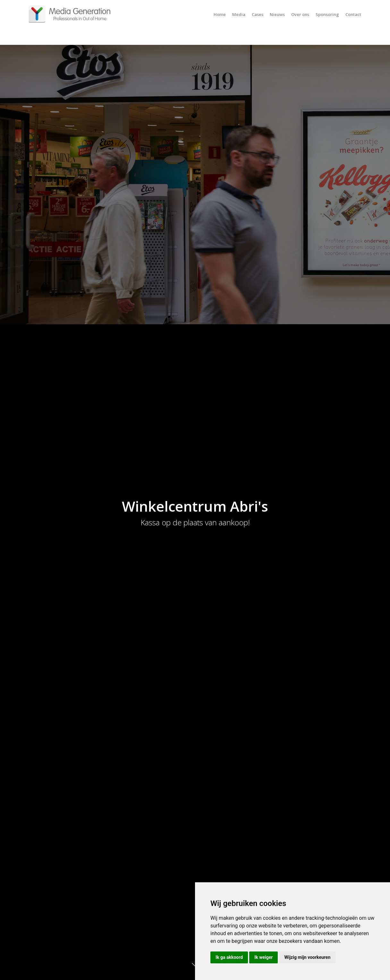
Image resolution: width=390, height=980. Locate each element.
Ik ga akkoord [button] (229, 957)
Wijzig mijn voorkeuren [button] (307, 957)
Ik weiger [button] (263, 957)
